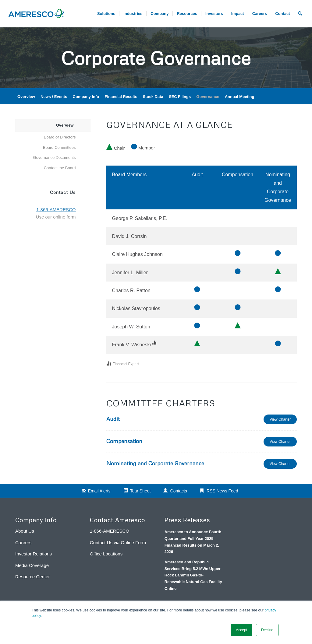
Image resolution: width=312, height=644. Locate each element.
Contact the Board (60, 168)
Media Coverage (32, 565)
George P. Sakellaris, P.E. (140, 218)
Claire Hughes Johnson (137, 254)
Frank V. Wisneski (131, 345)
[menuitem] (259, 14)
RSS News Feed (222, 491)
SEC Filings (180, 97)
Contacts (179, 491)
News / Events (54, 97)
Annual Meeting (240, 97)
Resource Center (32, 577)
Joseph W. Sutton (131, 327)
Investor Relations (34, 554)
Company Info (86, 97)
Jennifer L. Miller (130, 273)
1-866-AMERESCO (110, 531)
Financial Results (121, 97)
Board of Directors (60, 137)
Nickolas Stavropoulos (136, 308)
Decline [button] (267, 630)
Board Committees (59, 147)
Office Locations (106, 554)
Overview (26, 97)
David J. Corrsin (129, 236)
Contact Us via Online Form (118, 542)
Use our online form (56, 217)
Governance (208, 97)
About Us (25, 531)
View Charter (280, 419)
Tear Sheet (140, 491)
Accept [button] (241, 630)
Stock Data (153, 97)
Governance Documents (54, 157)
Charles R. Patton (131, 290)
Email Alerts (99, 491)
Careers (23, 542)
